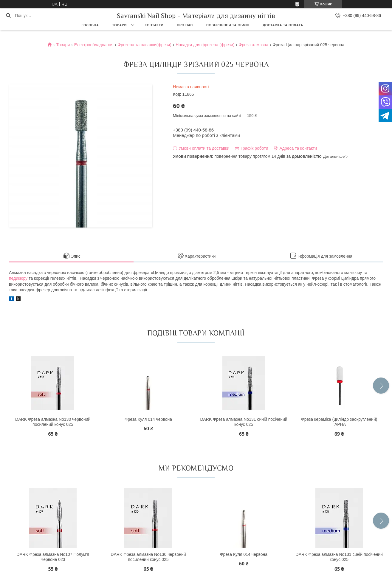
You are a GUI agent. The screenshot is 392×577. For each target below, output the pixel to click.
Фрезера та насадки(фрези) (145, 45)
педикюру (18, 278)
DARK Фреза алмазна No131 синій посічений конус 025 (244, 422)
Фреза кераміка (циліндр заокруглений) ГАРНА (339, 422)
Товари (119, 25)
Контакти (154, 25)
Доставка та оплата (283, 25)
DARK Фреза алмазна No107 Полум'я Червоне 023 (53, 557)
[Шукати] (8, 16)
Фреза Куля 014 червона (148, 419)
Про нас (185, 25)
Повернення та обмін (228, 25)
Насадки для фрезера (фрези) (205, 45)
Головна (90, 25)
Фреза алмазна (254, 45)
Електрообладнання (94, 45)
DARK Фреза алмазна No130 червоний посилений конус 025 (53, 422)
